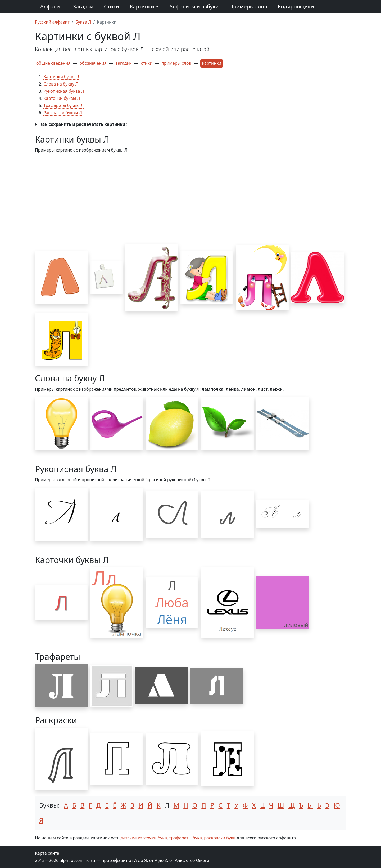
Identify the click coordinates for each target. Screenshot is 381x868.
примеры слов (176, 63)
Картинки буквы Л (62, 77)
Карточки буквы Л (62, 98)
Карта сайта (47, 853)
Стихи (112, 6)
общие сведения (53, 63)
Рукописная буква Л (64, 91)
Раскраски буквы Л (63, 113)
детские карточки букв (144, 838)
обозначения (93, 63)
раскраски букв (220, 838)
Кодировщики (296, 6)
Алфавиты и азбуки (194, 6)
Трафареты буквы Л (63, 105)
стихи (147, 63)
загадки (124, 63)
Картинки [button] (142, 6)
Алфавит (51, 6)
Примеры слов (248, 6)
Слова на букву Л (61, 84)
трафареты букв (185, 838)
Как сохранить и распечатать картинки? (83, 124)
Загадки (83, 6)
